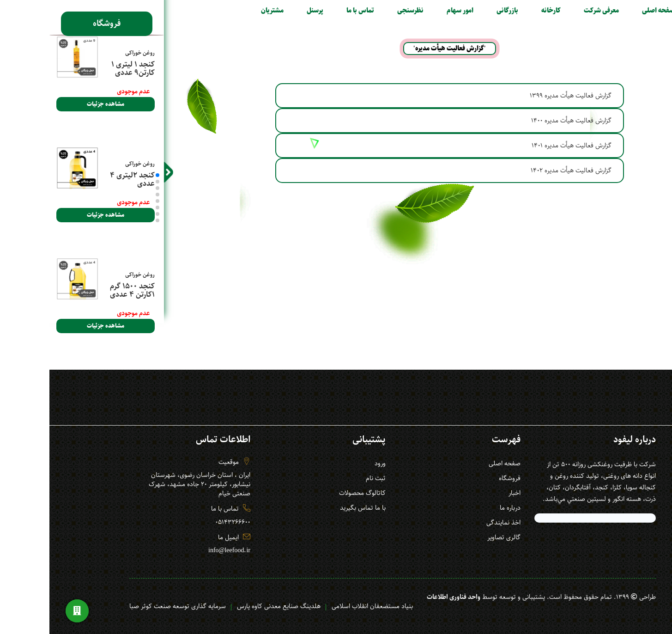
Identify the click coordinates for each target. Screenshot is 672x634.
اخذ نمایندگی (447, 523)
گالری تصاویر (448, 537)
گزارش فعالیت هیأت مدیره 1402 (515, 171)
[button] (101, 175)
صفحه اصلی (602, 11)
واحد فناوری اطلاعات (397, 597)
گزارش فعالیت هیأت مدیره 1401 (515, 146)
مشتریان (216, 11)
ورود (324, 463)
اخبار (458, 493)
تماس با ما (304, 11)
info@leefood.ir (173, 550)
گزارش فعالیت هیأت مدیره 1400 (515, 121)
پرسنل (259, 11)
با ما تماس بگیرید (306, 508)
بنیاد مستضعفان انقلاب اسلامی (316, 606)
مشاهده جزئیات (49, 104)
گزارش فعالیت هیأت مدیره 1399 (514, 96)
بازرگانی (451, 11)
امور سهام (404, 11)
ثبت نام (319, 478)
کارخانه (495, 11)
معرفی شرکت (545, 11)
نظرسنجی (354, 11)
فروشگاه (50, 22)
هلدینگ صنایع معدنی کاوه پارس (222, 606)
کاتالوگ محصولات (306, 493)
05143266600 (176, 522)
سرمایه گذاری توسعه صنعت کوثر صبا (121, 606)
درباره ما (454, 508)
